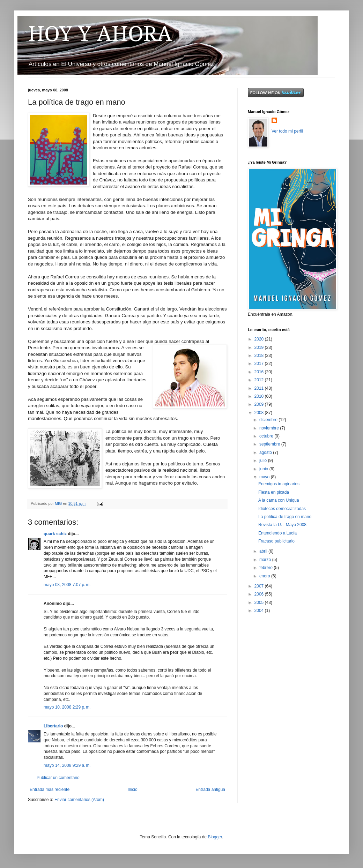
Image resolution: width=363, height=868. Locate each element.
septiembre (270, 444)
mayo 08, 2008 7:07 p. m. (67, 585)
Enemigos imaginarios (279, 484)
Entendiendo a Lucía (277, 533)
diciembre (269, 420)
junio (264, 469)
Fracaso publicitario (276, 541)
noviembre (270, 428)
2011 (260, 388)
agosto (266, 452)
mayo (265, 477)
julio (264, 461)
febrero (266, 568)
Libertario (53, 726)
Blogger (215, 837)
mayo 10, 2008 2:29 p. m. (67, 707)
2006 (260, 594)
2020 (260, 339)
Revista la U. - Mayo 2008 (282, 525)
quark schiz (55, 534)
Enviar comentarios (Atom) (79, 800)
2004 (260, 611)
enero (265, 576)
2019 (260, 347)
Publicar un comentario (58, 778)
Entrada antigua (210, 790)
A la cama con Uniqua (279, 500)
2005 (260, 603)
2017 (260, 364)
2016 (260, 372)
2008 (260, 413)
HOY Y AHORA (100, 34)
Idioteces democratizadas (282, 509)
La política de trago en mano (285, 517)
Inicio (133, 790)
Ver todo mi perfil (287, 131)
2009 (260, 404)
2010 (260, 396)
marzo (266, 560)
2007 (260, 586)
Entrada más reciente (50, 790)
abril (264, 551)
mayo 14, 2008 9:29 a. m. (67, 765)
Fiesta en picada (274, 492)
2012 (260, 380)
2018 (260, 356)
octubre (267, 436)
